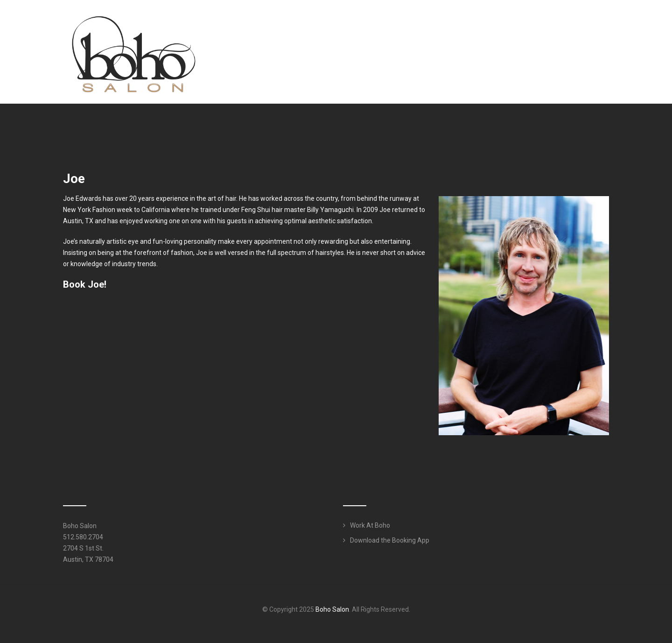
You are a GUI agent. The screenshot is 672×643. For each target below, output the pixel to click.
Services (477, 25)
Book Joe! (85, 284)
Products (531, 25)
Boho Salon (332, 609)
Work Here (581, 25)
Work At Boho (370, 525)
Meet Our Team (417, 25)
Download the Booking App (390, 540)
